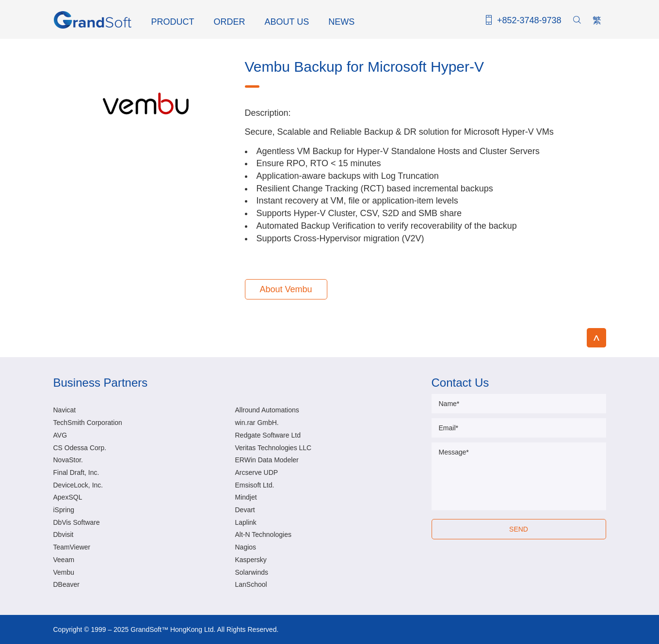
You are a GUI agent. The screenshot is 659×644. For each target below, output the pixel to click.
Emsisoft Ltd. (255, 485)
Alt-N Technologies (263, 534)
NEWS (341, 22)
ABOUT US (287, 22)
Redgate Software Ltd (268, 435)
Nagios (246, 547)
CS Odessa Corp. (80, 448)
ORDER (230, 22)
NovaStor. (68, 460)
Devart (245, 510)
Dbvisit (64, 534)
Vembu (64, 572)
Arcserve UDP (257, 472)
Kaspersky (251, 560)
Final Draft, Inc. (76, 472)
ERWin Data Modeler (267, 460)
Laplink (246, 522)
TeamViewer (72, 547)
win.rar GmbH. (257, 423)
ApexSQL (68, 497)
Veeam (64, 560)
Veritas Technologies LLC (273, 448)
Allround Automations (267, 410)
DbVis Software (77, 522)
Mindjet (246, 497)
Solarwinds (252, 572)
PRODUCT (173, 22)
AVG (60, 435)
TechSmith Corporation (88, 423)
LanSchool (251, 584)
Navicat (65, 410)
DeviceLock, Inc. (78, 485)
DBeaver (66, 584)
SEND (519, 529)
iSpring (64, 510)
